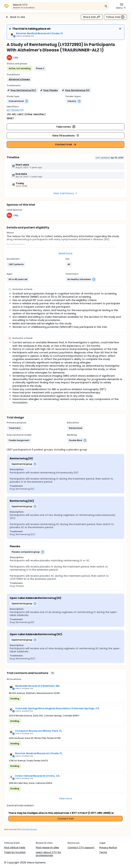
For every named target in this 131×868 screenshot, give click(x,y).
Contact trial (66, 144)
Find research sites (47, 848)
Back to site (15, 17)
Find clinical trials (15, 848)
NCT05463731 (15, 110)
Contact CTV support (81, 848)
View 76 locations (66, 136)
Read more (66, 253)
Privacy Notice (108, 848)
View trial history (65, 193)
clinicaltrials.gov (29, 829)
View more (66, 798)
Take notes (66, 127)
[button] (19, 79)
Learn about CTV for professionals (48, 854)
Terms (103, 852)
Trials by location (15, 852)
